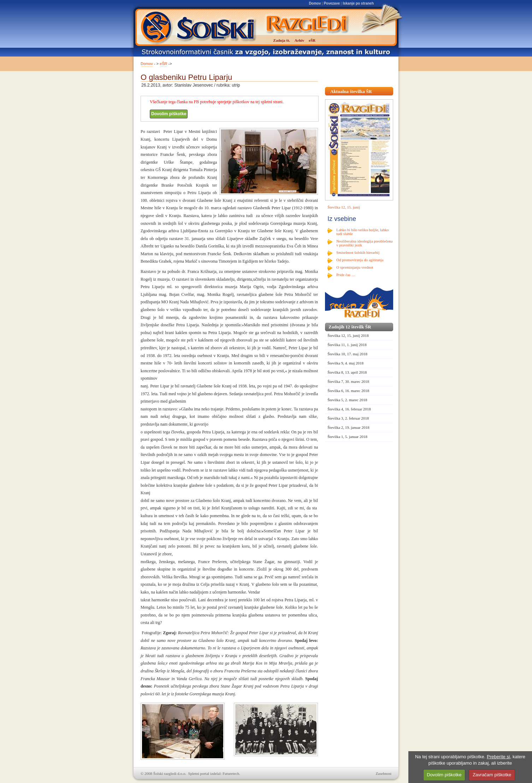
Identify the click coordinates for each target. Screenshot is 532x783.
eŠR (163, 64)
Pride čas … (346, 275)
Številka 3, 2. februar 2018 (348, 418)
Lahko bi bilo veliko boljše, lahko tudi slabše (362, 232)
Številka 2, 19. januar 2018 (348, 427)
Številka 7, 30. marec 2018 (348, 381)
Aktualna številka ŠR (351, 91)
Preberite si (498, 757)
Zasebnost (383, 773)
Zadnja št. (282, 40)
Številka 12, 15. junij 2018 (348, 335)
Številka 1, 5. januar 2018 (347, 437)
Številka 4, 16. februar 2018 (349, 409)
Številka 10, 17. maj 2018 (347, 354)
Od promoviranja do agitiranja (360, 260)
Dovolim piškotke (169, 114)
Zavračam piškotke (492, 775)
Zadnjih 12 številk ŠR (350, 327)
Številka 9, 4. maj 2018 (345, 363)
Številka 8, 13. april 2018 (347, 372)
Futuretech (231, 773)
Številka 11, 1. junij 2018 (347, 345)
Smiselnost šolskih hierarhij (358, 252)
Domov (315, 3)
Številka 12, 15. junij (344, 207)
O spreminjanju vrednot (355, 267)
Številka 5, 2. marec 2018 (347, 400)
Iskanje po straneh (358, 3)
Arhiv (300, 40)
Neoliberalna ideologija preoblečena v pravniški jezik (364, 243)
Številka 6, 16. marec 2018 (348, 391)
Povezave (332, 3)
